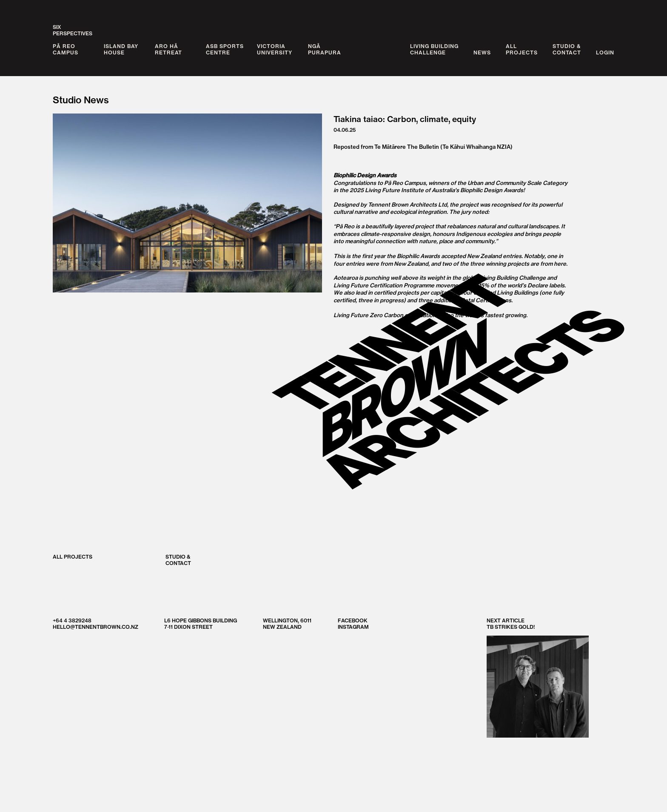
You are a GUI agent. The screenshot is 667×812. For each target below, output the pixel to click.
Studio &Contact (567, 49)
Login (605, 53)
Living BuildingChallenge (434, 49)
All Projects (73, 556)
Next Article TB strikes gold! (538, 677)
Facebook (353, 620)
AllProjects (522, 49)
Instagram (353, 626)
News (482, 53)
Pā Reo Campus (66, 49)
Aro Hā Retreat (168, 49)
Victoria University (275, 49)
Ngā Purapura (325, 49)
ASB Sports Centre (225, 49)
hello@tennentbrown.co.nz (95, 626)
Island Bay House (121, 49)
